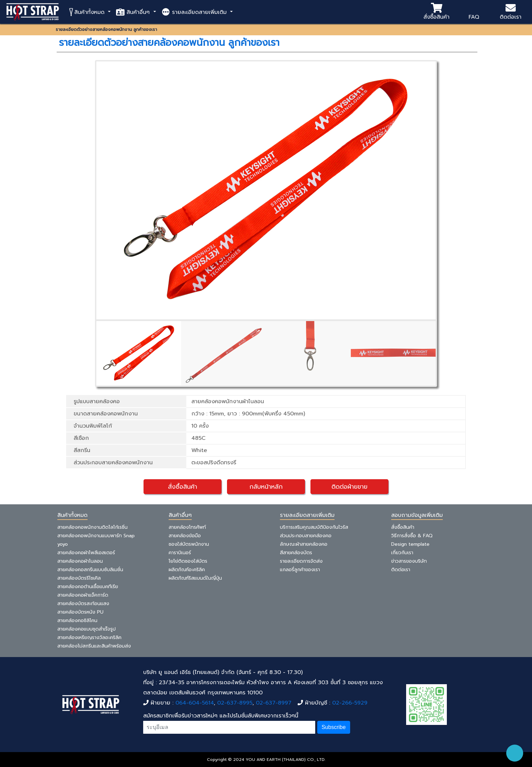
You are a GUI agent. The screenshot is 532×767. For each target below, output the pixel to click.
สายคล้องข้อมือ (185, 536)
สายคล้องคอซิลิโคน (77, 621)
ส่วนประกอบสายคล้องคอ (306, 536)
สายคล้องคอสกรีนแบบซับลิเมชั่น (90, 570)
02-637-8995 (235, 703)
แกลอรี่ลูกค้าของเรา (300, 570)
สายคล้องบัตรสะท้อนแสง (83, 604)
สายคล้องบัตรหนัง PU (80, 612)
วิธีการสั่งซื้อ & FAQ (412, 536)
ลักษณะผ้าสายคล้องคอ (304, 544)
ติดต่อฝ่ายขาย (349, 487)
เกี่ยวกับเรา (402, 553)
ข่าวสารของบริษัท (409, 561)
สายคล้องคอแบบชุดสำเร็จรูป (87, 629)
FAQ (474, 12)
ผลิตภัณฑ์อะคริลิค (187, 570)
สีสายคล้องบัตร (296, 553)
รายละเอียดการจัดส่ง (301, 561)
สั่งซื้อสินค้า (436, 12)
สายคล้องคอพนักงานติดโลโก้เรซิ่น (92, 527)
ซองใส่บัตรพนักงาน (189, 544)
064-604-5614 (195, 703)
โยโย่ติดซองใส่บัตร (188, 561)
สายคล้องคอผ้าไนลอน (80, 561)
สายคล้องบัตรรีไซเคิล (79, 578)
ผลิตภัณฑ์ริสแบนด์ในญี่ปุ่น (195, 578)
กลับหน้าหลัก (266, 487)
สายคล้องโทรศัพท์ (187, 527)
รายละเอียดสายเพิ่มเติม (195, 12)
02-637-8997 (274, 703)
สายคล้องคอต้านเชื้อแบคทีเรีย (88, 587)
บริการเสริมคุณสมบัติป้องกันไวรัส (314, 527)
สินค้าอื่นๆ (134, 12)
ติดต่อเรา (511, 12)
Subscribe (334, 727)
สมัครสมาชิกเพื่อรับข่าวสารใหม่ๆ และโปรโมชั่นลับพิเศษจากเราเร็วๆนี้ (221, 716)
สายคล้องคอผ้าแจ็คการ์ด (83, 595)
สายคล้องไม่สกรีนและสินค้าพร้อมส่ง (94, 646)
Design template (410, 544)
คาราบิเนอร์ (180, 553)
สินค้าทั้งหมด (87, 12)
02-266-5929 (350, 703)
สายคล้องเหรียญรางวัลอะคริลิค (89, 638)
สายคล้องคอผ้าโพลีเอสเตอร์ (86, 553)
